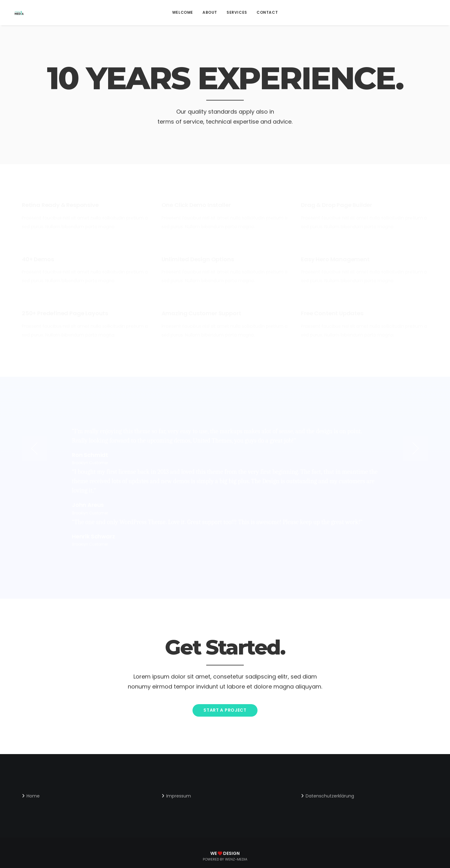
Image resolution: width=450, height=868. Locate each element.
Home (33, 796)
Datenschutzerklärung (330, 796)
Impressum (179, 796)
